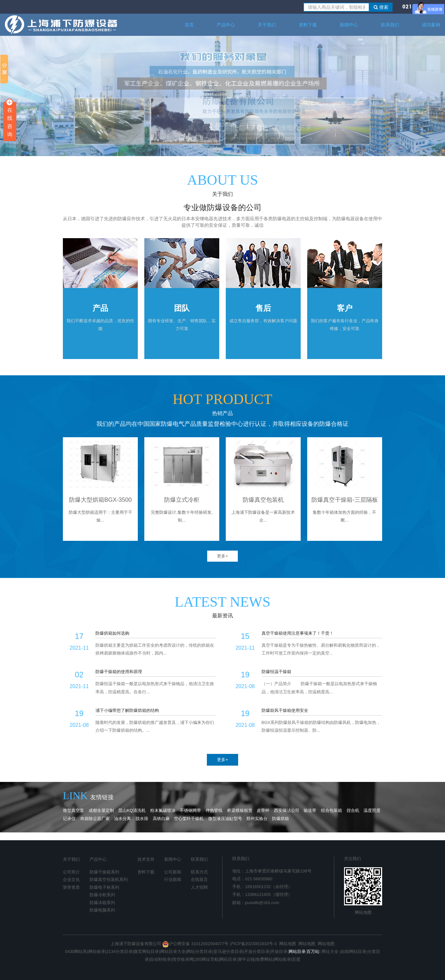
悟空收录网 (183, 959)
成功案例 (431, 25)
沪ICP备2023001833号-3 (253, 944)
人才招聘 (199, 887)
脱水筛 (142, 819)
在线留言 (199, 879)
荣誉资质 (71, 887)
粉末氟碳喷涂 (163, 810)
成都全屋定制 (101, 810)
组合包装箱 (331, 810)
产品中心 (226, 25)
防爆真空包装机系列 (109, 879)
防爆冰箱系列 (102, 903)
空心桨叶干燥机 (189, 819)
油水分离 (122, 819)
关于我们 (267, 25)
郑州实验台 (257, 819)
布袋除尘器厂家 (95, 819)
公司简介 (71, 872)
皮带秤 (263, 810)
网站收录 (97, 951)
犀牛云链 (246, 959)
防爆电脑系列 (102, 910)
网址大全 (330, 951)
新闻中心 (349, 25)
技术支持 (146, 859)
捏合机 (353, 810)
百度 (296, 959)
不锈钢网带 (191, 810)
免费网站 (264, 959)
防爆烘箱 (280, 819)
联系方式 (199, 872)
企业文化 (71, 879)
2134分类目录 (119, 951)
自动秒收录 (160, 959)
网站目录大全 (173, 951)
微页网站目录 (146, 951)
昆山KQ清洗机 (132, 810)
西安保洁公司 (287, 810)
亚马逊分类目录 (228, 951)
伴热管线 (214, 810)
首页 (189, 25)
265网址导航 (207, 959)
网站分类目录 (199, 951)
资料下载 (308, 25)
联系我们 (390, 25)
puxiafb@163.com (262, 903)
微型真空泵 (73, 810)
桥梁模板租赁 (240, 810)
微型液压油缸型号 (225, 819)
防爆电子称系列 (104, 887)
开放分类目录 (257, 951)
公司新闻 (173, 872)
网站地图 (363, 912)
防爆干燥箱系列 (104, 872)
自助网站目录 (353, 951)
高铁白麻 (161, 819)
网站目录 (228, 959)
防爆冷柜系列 (102, 895)
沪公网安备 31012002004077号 (195, 944)
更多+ (223, 556)
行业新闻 (173, 879)
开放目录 (279, 951)
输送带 (310, 810)
